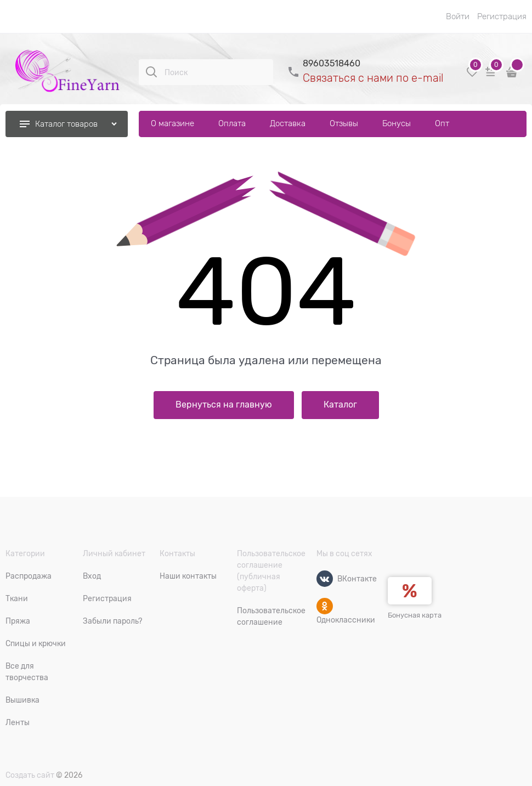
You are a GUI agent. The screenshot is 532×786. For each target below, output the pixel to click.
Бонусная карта (415, 615)
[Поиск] (151, 72)
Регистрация (502, 16)
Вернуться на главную (224, 405)
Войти (458, 16)
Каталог (340, 405)
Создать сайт (30, 775)
